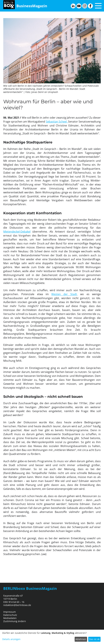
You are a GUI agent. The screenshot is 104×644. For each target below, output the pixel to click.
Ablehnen (81, 639)
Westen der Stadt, (64, 294)
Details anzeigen (11, 639)
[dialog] (52, 637)
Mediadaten (10, 618)
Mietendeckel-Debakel (17, 232)
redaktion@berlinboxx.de (17, 605)
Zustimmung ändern (15, 621)
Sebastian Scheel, (57, 122)
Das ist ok (94, 639)
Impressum (10, 612)
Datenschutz (10, 615)
